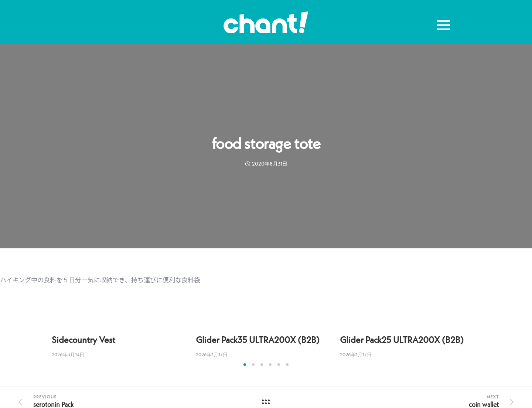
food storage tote (266, 143)
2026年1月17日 (212, 355)
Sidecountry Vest (83, 340)
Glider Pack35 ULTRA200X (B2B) (258, 340)
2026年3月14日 (68, 355)
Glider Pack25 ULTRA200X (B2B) (402, 340)
